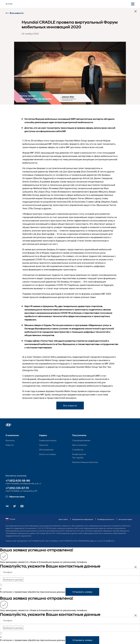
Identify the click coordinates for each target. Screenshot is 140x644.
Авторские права (125, 519)
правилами (21, 592)
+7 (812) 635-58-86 (18, 481)
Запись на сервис (48, 454)
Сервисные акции (48, 440)
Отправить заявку (82, 592)
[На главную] (9, 4)
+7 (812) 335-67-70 (17, 488)
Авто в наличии (80, 445)
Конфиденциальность (106, 519)
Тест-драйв (78, 457)
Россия (10, 519)
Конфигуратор (79, 454)
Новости (10, 445)
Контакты (10, 440)
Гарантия (44, 445)
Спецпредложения (81, 440)
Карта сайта (63, 519)
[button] (8, 425)
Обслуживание (46, 450)
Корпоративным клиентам (85, 462)
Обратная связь (15, 497)
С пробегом (78, 450)
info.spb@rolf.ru (109, 541)
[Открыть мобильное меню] (133, 4)
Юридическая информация (83, 519)
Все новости (15, 13)
